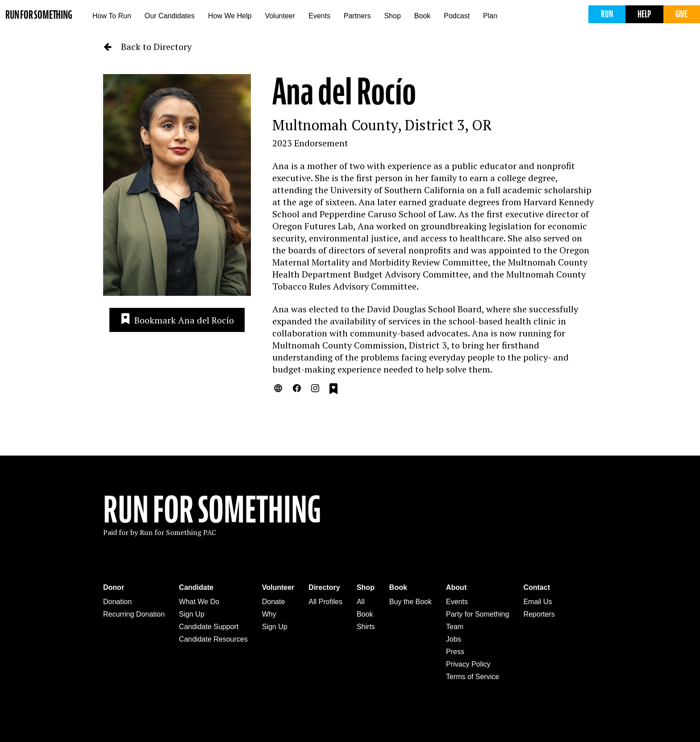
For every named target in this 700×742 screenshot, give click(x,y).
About (456, 587)
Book (422, 16)
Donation (117, 602)
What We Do (199, 602)
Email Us (537, 602)
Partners (357, 16)
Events (319, 16)
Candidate (196, 587)
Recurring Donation (134, 614)
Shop (392, 16)
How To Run (112, 16)
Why (269, 614)
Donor (114, 587)
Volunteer (280, 16)
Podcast (457, 16)
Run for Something (39, 15)
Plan (490, 16)
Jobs (454, 639)
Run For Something (212, 510)
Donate (274, 602)
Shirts (366, 627)
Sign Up (192, 614)
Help (644, 14)
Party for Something (477, 614)
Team (455, 627)
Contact (537, 587)
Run (607, 14)
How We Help (230, 16)
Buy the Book (410, 602)
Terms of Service (473, 677)
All (361, 602)
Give (681, 14)
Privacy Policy (468, 664)
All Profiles (325, 602)
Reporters (539, 614)
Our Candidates (170, 16)
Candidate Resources (213, 639)
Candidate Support (209, 627)
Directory (324, 587)
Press (455, 652)
